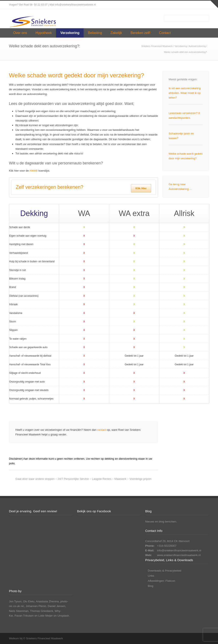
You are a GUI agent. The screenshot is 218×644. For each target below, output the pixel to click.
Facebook (179, 5)
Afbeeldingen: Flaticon (161, 581)
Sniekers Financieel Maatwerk (157, 46)
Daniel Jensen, (57, 606)
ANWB (34, 171)
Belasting (95, 33)
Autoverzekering (197, 46)
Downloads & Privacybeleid (165, 571)
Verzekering (70, 33)
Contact (165, 33)
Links (151, 576)
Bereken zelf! (140, 33)
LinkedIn (196, 5)
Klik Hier (141, 188)
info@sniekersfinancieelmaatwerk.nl (179, 550)
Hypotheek (44, 33)
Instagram (188, 5)
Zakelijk (116, 33)
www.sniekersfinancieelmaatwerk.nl (179, 555)
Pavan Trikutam (24, 616)
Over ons (20, 33)
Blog (151, 586)
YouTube (205, 5)
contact (102, 430)
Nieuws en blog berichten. (161, 522)
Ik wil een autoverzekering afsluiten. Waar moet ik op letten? (185, 93)
